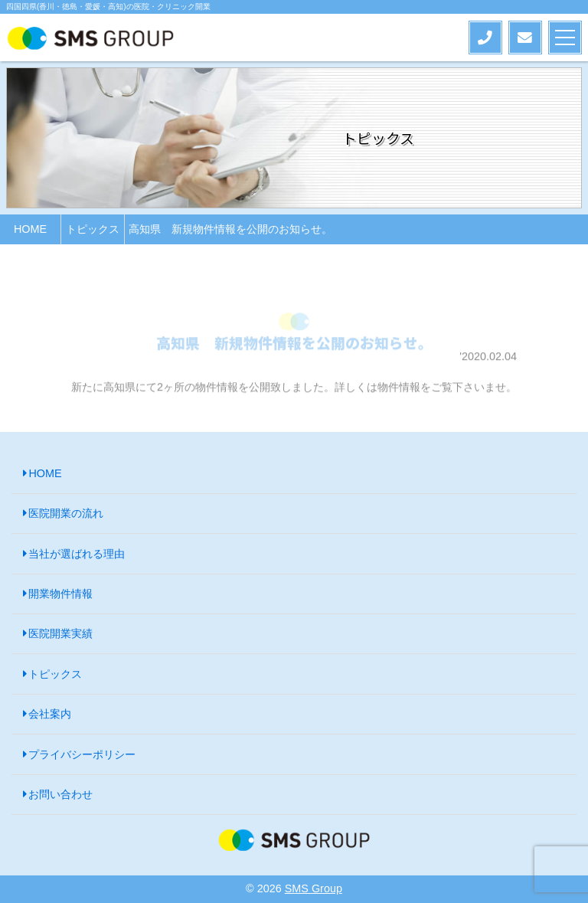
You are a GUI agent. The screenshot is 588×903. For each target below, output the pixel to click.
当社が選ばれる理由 (77, 554)
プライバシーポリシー (82, 754)
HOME (45, 473)
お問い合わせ (60, 794)
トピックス (55, 674)
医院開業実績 (60, 633)
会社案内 (50, 714)
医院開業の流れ (66, 513)
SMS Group (314, 888)
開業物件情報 (60, 594)
